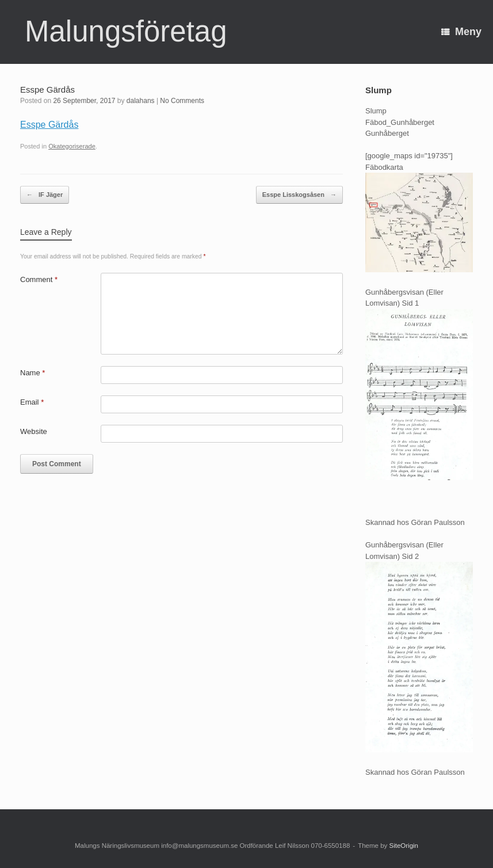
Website (34, 431)
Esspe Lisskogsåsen (299, 195)
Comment (39, 279)
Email (32, 402)
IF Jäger (45, 195)
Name (33, 373)
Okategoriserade (72, 146)
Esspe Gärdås (49, 125)
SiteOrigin (404, 846)
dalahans (141, 101)
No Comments (182, 101)
